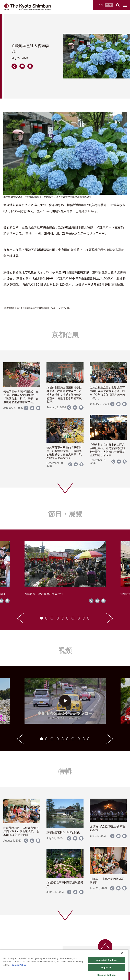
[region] (64, 965)
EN (101, 5)
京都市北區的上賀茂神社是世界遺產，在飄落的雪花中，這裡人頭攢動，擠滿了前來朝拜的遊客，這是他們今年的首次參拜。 (64, 395)
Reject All (107, 968)
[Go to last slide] (20, 618)
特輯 (65, 771)
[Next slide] (110, 618)
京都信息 (65, 335)
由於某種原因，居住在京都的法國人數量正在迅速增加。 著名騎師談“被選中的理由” (21, 831)
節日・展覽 (65, 514)
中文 (109, 5)
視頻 (65, 650)
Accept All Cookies (107, 960)
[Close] (122, 953)
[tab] (42, 618)
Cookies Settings (107, 975)
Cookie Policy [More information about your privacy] (19, 965)
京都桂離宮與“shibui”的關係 (63, 832)
